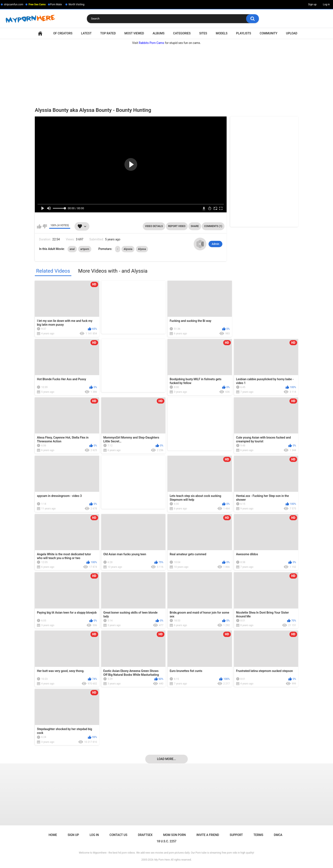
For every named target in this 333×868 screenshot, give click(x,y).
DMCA (278, 835)
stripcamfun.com (13, 4)
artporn (85, 249)
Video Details (154, 226)
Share (195, 226)
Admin (215, 244)
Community (269, 33)
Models (222, 33)
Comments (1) (213, 226)
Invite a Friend (208, 835)
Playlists (244, 33)
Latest (86, 33)
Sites (203, 33)
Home (40, 33)
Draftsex (145, 835)
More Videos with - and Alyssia (113, 271)
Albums (159, 33)
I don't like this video (45, 226)
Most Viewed (134, 33)
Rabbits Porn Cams (151, 43)
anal (72, 249)
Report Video (177, 226)
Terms (258, 835)
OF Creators (63, 33)
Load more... (167, 759)
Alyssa (142, 249)
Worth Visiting (76, 4)
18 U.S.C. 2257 (166, 841)
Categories (182, 33)
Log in (326, 4)
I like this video (39, 226)
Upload (292, 33)
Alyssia (128, 249)
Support (236, 835)
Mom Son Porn (174, 835)
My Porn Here (162, 860)
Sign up (312, 4)
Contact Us (119, 835)
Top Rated (108, 33)
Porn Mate (56, 4)
